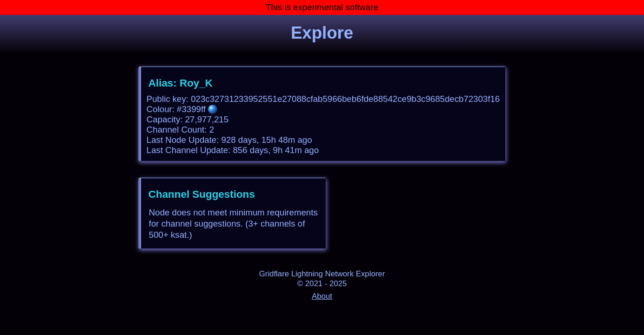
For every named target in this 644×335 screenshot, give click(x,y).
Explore (322, 33)
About (322, 296)
